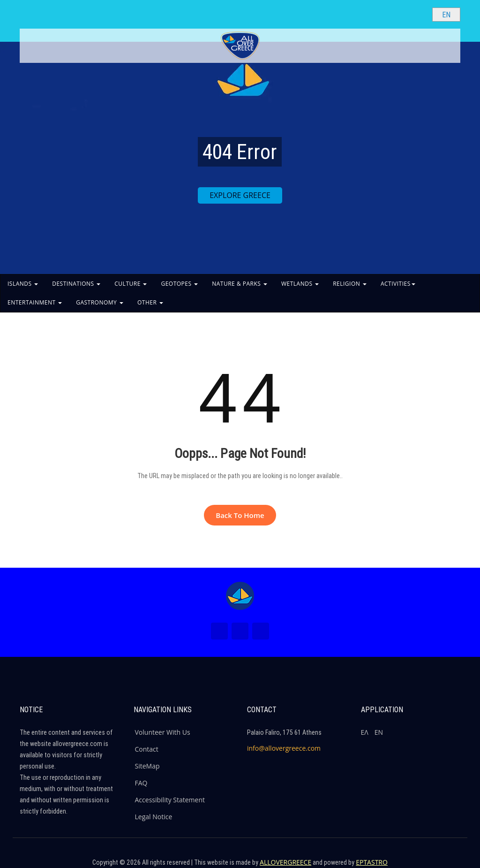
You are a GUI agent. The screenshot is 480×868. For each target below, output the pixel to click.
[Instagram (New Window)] (240, 631)
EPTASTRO (372, 862)
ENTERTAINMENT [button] (35, 302)
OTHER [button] (150, 302)
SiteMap (147, 766)
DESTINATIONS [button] (76, 284)
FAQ (141, 783)
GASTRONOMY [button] (100, 302)
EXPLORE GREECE (240, 195)
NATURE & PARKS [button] (240, 284)
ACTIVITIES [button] (398, 284)
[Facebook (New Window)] (219, 631)
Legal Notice (154, 817)
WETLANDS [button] (300, 284)
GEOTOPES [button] (179, 284)
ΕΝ (379, 732)
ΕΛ (365, 732)
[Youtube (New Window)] (261, 631)
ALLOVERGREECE (285, 862)
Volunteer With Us (163, 732)
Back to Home (240, 515)
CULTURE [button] (131, 284)
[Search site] (417, 14)
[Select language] (446, 15)
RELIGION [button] (350, 284)
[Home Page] (240, 596)
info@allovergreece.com (284, 748)
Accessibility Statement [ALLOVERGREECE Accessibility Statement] (170, 800)
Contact (147, 749)
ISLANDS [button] (23, 284)
